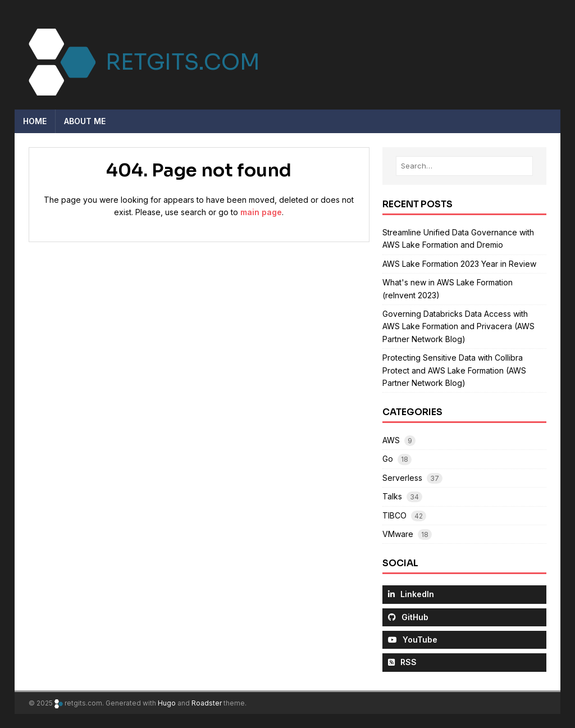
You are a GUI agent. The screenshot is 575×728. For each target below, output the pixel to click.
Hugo (167, 703)
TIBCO (394, 515)
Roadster (207, 703)
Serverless (402, 478)
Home (35, 121)
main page (261, 212)
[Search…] (464, 166)
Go (388, 459)
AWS (391, 440)
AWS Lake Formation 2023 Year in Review (459, 264)
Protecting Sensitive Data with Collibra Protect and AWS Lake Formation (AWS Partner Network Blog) (454, 370)
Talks (392, 496)
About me (85, 121)
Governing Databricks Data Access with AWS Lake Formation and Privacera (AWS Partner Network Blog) (458, 326)
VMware (398, 534)
